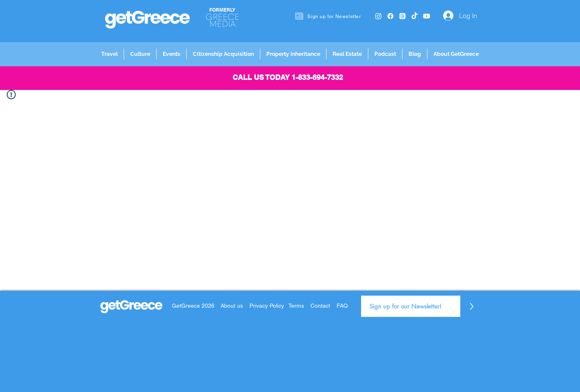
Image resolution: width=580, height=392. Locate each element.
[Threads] (402, 16)
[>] (471, 306)
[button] (109, 54)
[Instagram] (378, 16)
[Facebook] (390, 16)
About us (232, 306)
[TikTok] (415, 16)
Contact (320, 306)
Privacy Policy (268, 306)
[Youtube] (427, 16)
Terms (296, 306)
